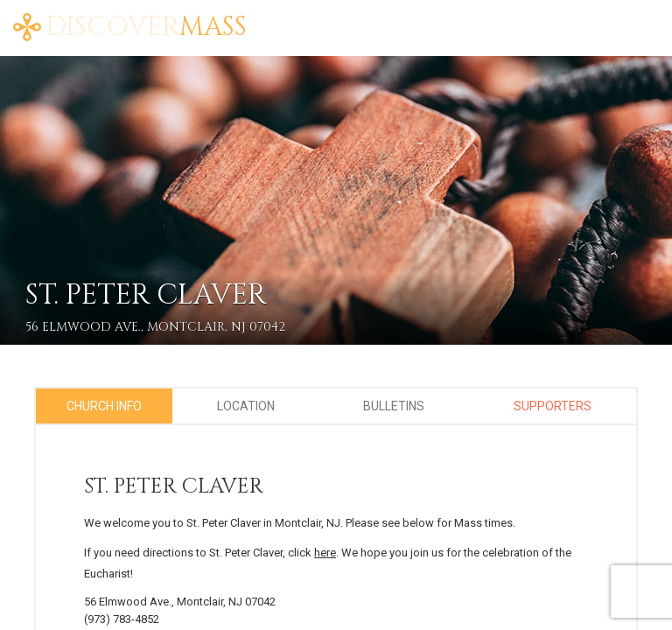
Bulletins (394, 406)
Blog (394, 17)
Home (286, 17)
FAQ (438, 17)
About (341, 17)
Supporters (553, 406)
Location (246, 406)
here (325, 553)
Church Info (104, 406)
